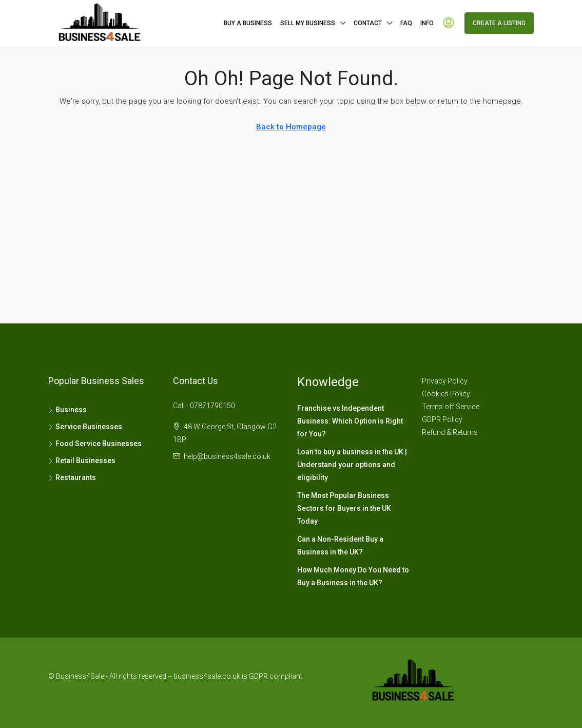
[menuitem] (449, 23)
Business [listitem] (67, 410)
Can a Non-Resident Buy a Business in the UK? (340, 545)
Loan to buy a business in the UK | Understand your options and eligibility (352, 465)
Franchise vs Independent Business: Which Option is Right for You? (350, 421)
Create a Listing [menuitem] (499, 23)
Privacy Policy (445, 381)
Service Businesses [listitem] (85, 427)
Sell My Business (308, 23)
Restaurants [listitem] (72, 477)
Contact (368, 23)
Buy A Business (248, 23)
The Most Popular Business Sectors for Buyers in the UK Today (344, 508)
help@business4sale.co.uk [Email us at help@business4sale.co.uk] (227, 456)
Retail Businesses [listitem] (82, 461)
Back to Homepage (291, 127)
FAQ (406, 23)
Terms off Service (451, 407)
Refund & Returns (450, 432)
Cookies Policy (446, 394)
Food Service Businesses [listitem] (95, 444)
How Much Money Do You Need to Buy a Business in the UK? (353, 576)
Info (427, 23)
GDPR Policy (442, 419)
